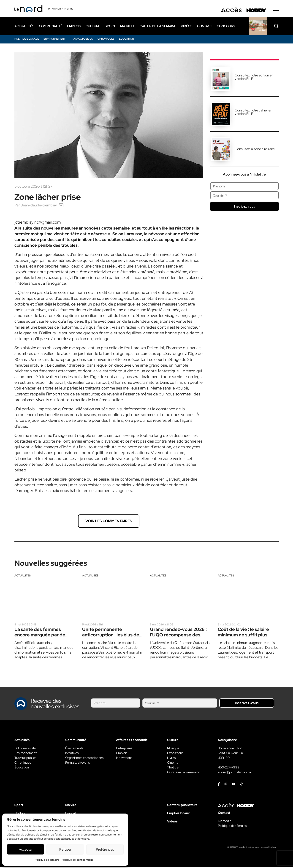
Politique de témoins (47, 860)
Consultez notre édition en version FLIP (254, 78)
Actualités (23, 576)
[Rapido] (258, 27)
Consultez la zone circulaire (255, 150)
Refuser (65, 849)
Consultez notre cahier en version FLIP (253, 113)
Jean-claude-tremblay (39, 206)
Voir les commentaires (109, 522)
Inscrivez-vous (244, 207)
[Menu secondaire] (276, 11)
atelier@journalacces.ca (234, 773)
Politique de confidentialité (77, 860)
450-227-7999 (229, 768)
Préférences (105, 849)
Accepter (26, 849)
